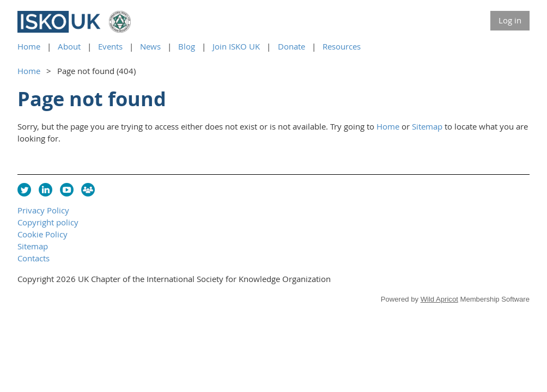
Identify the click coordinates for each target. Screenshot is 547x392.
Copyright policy (48, 222)
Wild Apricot (439, 299)
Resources (342, 46)
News (150, 46)
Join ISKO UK (236, 46)
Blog (187, 46)
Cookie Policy (42, 234)
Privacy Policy (43, 210)
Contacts (34, 258)
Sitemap (427, 126)
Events (110, 46)
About (69, 46)
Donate (291, 46)
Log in (510, 20)
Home (29, 46)
